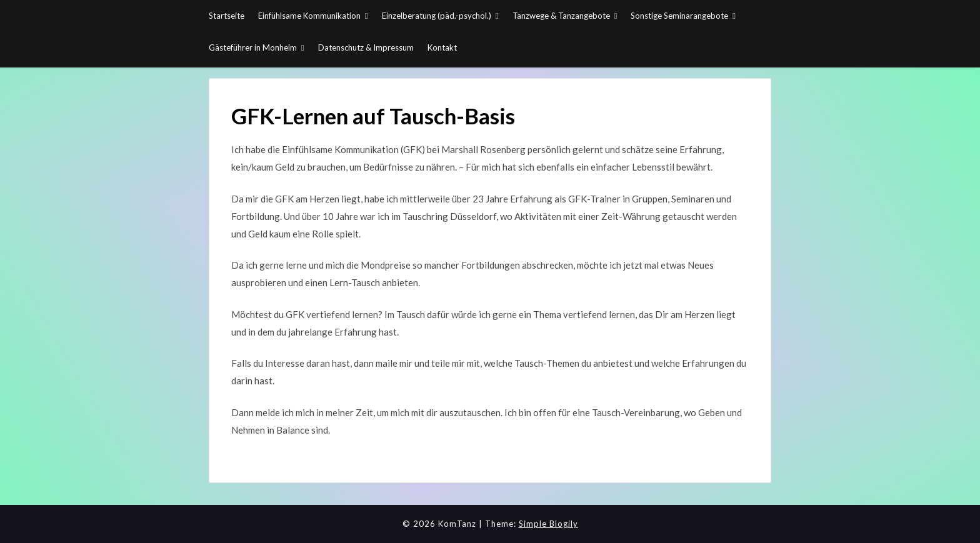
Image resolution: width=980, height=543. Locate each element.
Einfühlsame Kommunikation (309, 16)
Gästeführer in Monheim (253, 47)
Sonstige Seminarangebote (679, 16)
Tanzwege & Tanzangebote (561, 16)
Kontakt (442, 47)
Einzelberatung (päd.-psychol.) (437, 16)
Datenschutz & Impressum (366, 47)
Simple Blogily (548, 524)
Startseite (227, 16)
